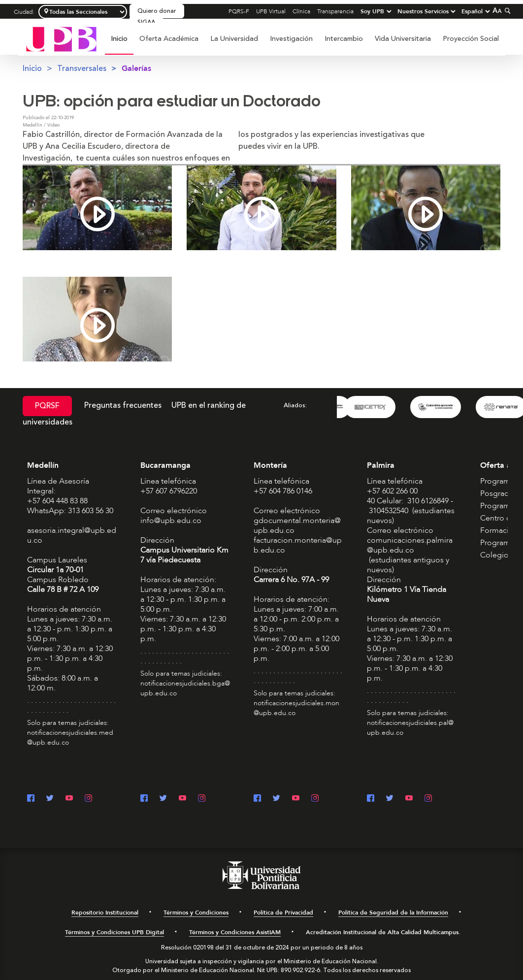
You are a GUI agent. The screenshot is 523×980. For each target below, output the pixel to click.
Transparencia (335, 11)
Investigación (291, 39)
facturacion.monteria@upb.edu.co (298, 545)
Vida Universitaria (403, 39)
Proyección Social (471, 39)
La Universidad (234, 39)
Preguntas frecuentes (123, 405)
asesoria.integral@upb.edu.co (72, 535)
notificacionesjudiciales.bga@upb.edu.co (185, 688)
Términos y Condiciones (196, 913)
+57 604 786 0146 (283, 491)
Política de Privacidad (283, 913)
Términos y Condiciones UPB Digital (114, 932)
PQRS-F (239, 11)
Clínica (301, 11)
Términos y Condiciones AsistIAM (235, 932)
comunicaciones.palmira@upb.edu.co (410, 545)
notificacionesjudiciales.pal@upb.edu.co (410, 728)
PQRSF (47, 406)
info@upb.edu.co (171, 521)
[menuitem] (119, 44)
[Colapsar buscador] (506, 11)
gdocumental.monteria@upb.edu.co (297, 525)
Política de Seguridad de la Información (393, 913)
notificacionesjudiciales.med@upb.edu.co (70, 737)
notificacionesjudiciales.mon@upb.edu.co (296, 708)
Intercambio (344, 39)
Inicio (119, 39)
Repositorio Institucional (105, 913)
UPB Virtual (271, 11)
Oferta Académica (169, 39)
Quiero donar (157, 11)
